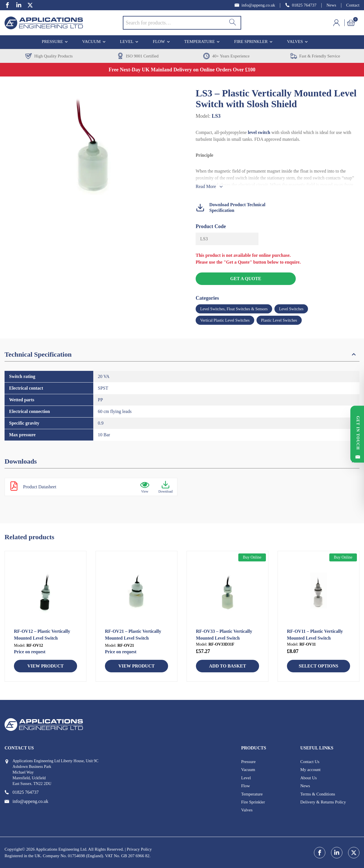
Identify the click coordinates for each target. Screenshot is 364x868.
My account (310, 770)
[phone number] (301, 5)
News (331, 5)
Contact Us (310, 762)
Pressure (52, 42)
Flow (159, 42)
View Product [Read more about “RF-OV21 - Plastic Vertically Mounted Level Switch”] (136, 666)
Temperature (200, 42)
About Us (309, 778)
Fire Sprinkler (251, 42)
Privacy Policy (139, 849)
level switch (259, 132)
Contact (353, 5)
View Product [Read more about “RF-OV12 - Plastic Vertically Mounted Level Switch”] (45, 666)
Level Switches (291, 309)
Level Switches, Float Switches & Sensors (234, 309)
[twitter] (30, 5)
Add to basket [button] (227, 666)
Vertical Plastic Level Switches (225, 320)
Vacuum (91, 42)
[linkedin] (19, 5)
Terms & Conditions (318, 794)
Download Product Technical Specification (230, 207)
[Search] (233, 23)
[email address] (255, 5)
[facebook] (7, 5)
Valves (295, 42)
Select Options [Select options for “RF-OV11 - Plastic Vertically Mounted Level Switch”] (319, 666)
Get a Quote (246, 279)
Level (127, 42)
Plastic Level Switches (279, 320)
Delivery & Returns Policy (323, 802)
